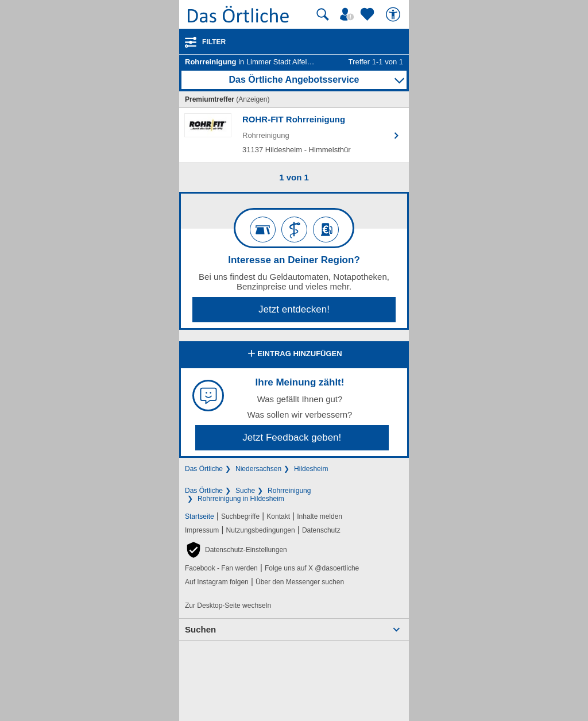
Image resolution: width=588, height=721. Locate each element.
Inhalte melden (320, 516)
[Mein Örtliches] (349, 14)
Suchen (200, 629)
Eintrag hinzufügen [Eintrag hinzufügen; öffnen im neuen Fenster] (294, 354)
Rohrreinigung (289, 491)
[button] (236, 550)
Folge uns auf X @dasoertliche (312, 568)
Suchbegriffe (240, 516)
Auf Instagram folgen (217, 582)
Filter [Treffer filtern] (214, 42)
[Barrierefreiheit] (394, 14)
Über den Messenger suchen (300, 582)
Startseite (200, 516)
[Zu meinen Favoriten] (369, 14)
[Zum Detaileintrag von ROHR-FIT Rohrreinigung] (294, 135)
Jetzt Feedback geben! (292, 437)
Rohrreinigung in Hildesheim (241, 499)
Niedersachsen (258, 469)
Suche (245, 491)
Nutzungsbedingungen (261, 530)
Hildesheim (311, 469)
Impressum (202, 530)
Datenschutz (321, 530)
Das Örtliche (204, 469)
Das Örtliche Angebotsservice (294, 80)
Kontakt (278, 516)
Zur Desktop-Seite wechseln (228, 606)
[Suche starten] (323, 14)
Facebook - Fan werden (221, 568)
